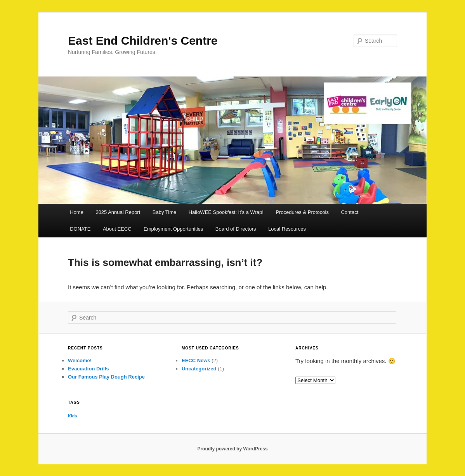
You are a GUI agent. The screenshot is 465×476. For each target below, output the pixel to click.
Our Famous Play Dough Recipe (106, 377)
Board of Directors (236, 229)
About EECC (117, 229)
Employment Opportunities (173, 229)
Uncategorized (199, 369)
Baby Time (164, 212)
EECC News (196, 360)
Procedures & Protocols (302, 212)
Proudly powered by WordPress (232, 449)
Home (77, 212)
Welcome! (80, 360)
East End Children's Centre (143, 41)
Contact (350, 212)
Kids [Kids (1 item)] (72, 416)
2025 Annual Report (118, 212)
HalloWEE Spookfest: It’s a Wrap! (226, 212)
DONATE (80, 229)
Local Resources (287, 229)
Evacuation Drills (88, 369)
